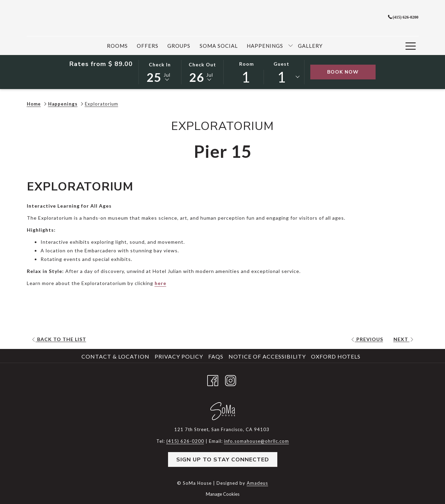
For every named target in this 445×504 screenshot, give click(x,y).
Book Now (351, 72)
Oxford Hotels (336, 356)
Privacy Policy (179, 356)
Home (34, 104)
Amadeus (257, 483)
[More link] (411, 46)
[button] (160, 72)
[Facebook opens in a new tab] (213, 379)
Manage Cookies (223, 494)
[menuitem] (117, 46)
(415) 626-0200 (403, 17)
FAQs (216, 356)
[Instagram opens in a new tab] (231, 379)
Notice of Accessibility (267, 356)
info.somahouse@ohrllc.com (257, 441)
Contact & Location (115, 356)
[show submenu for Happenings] (291, 46)
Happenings (63, 104)
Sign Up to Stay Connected (223, 460)
